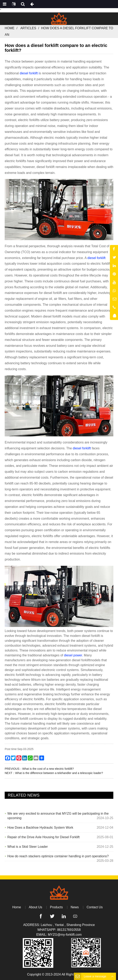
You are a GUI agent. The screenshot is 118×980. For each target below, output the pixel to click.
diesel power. (73, 655)
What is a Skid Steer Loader (28, 847)
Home (10, 28)
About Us (36, 907)
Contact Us (95, 907)
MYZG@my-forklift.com (65, 935)
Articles (28, 28)
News (75, 907)
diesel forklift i (30, 73)
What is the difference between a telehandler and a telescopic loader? (59, 773)
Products (56, 907)
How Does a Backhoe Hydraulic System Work (40, 828)
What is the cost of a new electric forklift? (48, 769)
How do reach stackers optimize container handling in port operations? (58, 856)
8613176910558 (69, 930)
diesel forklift (97, 258)
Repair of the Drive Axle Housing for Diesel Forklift (43, 837)
